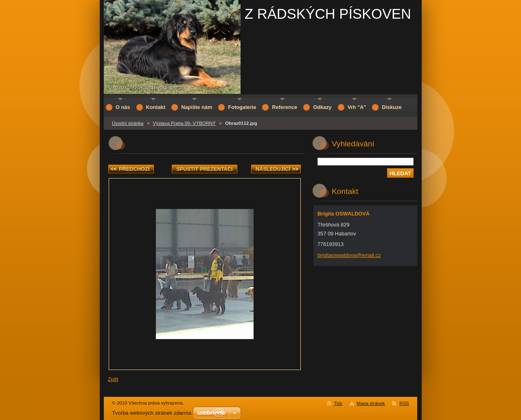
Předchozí (130, 169)
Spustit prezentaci (204, 169)
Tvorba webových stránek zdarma (152, 413)
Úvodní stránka (128, 123)
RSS (404, 403)
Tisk (338, 403)
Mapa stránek (371, 403)
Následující (277, 169)
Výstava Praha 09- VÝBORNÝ (184, 123)
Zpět (113, 379)
